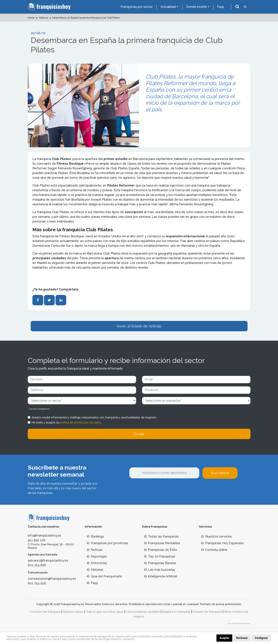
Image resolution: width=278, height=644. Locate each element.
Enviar (139, 434)
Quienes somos (73, 612)
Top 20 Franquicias (160, 556)
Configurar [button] (261, 638)
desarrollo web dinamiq (239, 623)
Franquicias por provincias (107, 543)
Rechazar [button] (242, 638)
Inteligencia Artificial (160, 576)
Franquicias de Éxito (160, 550)
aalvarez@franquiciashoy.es (48, 560)
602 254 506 (37, 583)
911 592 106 (37, 540)
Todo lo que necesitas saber (104, 612)
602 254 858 (37, 565)
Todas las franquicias (161, 536)
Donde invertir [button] (196, 7)
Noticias (95, 550)
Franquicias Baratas (160, 563)
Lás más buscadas (160, 570)
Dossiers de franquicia (207, 612)
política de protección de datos (80, 422)
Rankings (95, 536)
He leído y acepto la (67, 422)
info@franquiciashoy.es (45, 535)
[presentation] (159, 489)
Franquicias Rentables (162, 543)
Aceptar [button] (224, 638)
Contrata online (214, 550)
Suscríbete (220, 473)
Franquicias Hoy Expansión (222, 543)
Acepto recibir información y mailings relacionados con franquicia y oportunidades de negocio (94, 417)
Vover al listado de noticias (139, 326)
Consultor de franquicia (45, 612)
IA (245, 7)
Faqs (221, 7)
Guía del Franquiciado (104, 576)
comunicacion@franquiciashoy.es (52, 579)
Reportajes (97, 556)
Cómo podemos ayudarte (143, 612)
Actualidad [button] (168, 7)
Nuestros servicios (216, 536)
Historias (95, 570)
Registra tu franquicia (176, 612)
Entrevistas (97, 563)
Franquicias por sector (137, 7)
